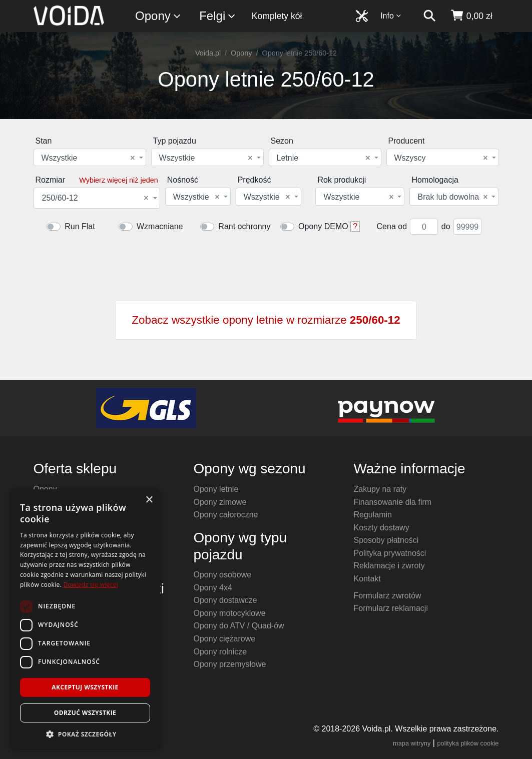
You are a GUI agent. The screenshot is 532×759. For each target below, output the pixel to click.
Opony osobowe (222, 575)
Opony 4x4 (212, 588)
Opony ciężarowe (224, 639)
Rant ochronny (244, 226)
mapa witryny (412, 743)
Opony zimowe (220, 502)
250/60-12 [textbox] (95, 198)
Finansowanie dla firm (392, 502)
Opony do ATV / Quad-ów (238, 626)
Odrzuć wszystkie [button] (85, 713)
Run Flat (80, 226)
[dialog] (85, 619)
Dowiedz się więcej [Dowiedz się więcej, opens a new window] (91, 585)
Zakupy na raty (380, 489)
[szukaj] (429, 16)
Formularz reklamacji (390, 608)
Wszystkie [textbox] (88, 158)
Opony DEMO (323, 226)
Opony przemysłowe (229, 664)
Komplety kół (277, 16)
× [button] (149, 500)
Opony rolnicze (220, 652)
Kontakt (367, 579)
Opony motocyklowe (229, 613)
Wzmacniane (160, 226)
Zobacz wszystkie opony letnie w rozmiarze (266, 320)
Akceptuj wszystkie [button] (85, 687)
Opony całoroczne (225, 515)
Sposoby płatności (386, 540)
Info (391, 16)
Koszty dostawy (381, 528)
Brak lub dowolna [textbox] (452, 197)
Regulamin (372, 515)
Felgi (218, 16)
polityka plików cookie (468, 743)
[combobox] (90, 157)
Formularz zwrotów (387, 596)
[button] (85, 734)
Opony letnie (216, 489)
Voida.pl (208, 53)
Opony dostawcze (225, 600)
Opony (158, 16)
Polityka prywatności (390, 553)
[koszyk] (471, 16)
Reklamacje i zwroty (389, 566)
